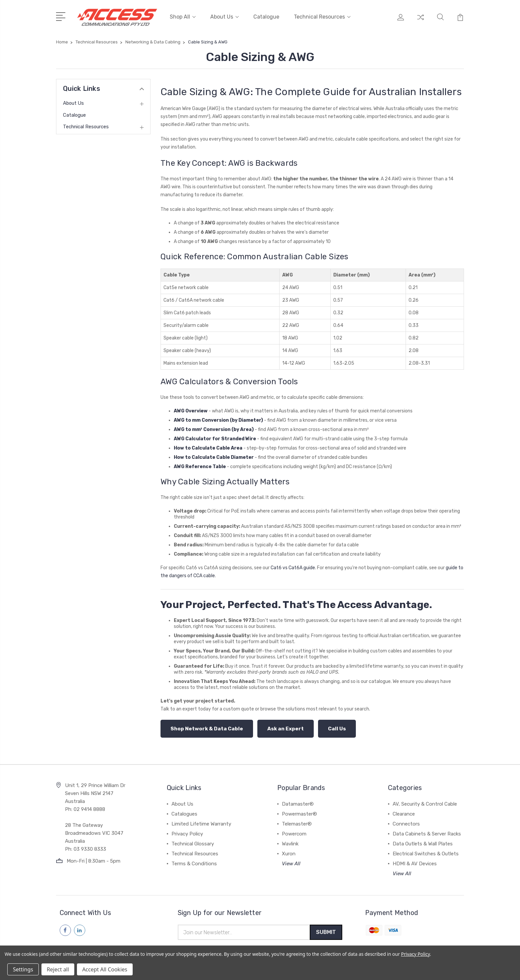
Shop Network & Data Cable (207, 726)
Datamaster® (298, 802)
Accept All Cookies (105, 969)
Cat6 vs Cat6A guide (293, 566)
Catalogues (184, 812)
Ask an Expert (286, 726)
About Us (225, 16)
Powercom (294, 831)
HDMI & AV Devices (415, 861)
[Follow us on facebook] (65, 928)
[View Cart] (460, 20)
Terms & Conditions (194, 861)
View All (291, 861)
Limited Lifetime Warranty (201, 822)
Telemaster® (297, 822)
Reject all (58, 969)
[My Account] (401, 20)
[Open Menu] (62, 15)
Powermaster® (299, 812)
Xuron (289, 851)
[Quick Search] (440, 20)
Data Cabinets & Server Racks (427, 831)
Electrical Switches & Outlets (426, 851)
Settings (23, 969)
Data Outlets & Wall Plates (423, 841)
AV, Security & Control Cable (425, 802)
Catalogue (266, 16)
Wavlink (290, 841)
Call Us (337, 726)
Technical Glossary (193, 841)
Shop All (183, 16)
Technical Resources (322, 16)
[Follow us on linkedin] (80, 928)
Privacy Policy (187, 831)
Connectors (406, 822)
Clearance (404, 812)
